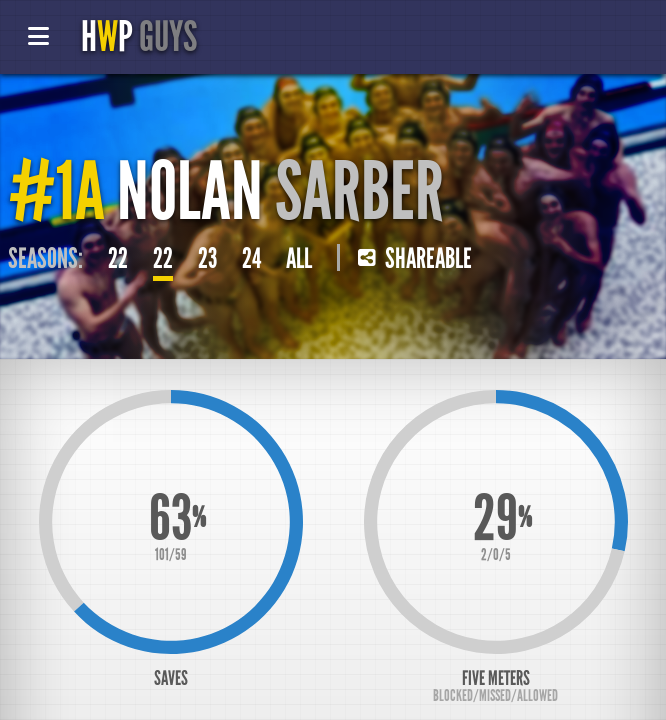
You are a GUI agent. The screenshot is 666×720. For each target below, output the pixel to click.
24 (251, 259)
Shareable (415, 259)
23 (207, 259)
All (299, 259)
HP (139, 37)
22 (118, 259)
